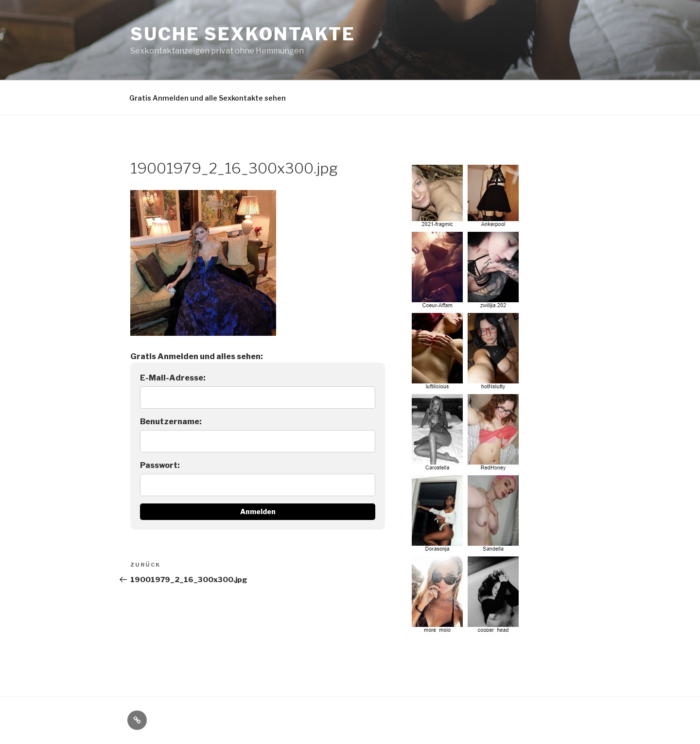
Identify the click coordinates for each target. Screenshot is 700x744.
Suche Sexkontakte (243, 34)
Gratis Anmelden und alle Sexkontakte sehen (208, 98)
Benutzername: (171, 422)
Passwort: (160, 465)
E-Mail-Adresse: (173, 378)
